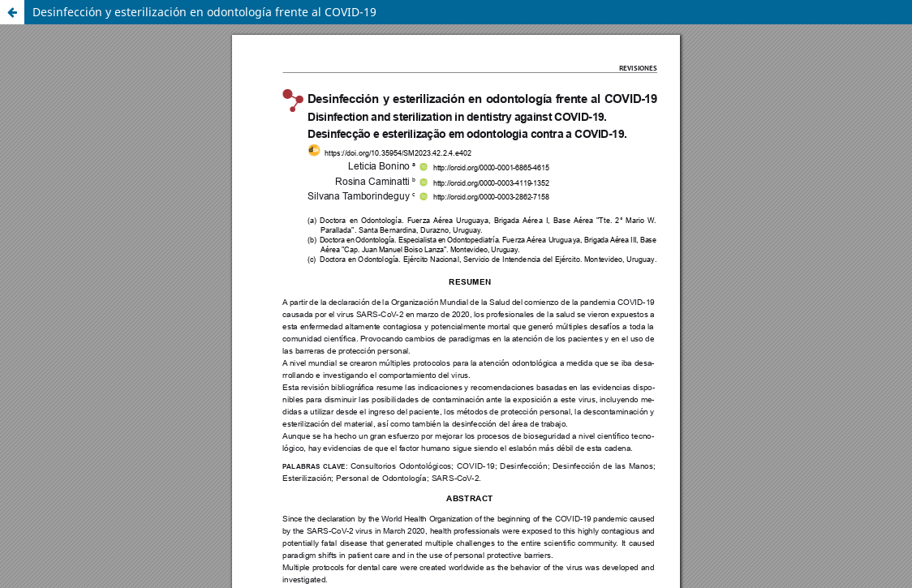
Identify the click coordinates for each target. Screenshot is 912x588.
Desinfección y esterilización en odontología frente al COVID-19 (204, 12)
